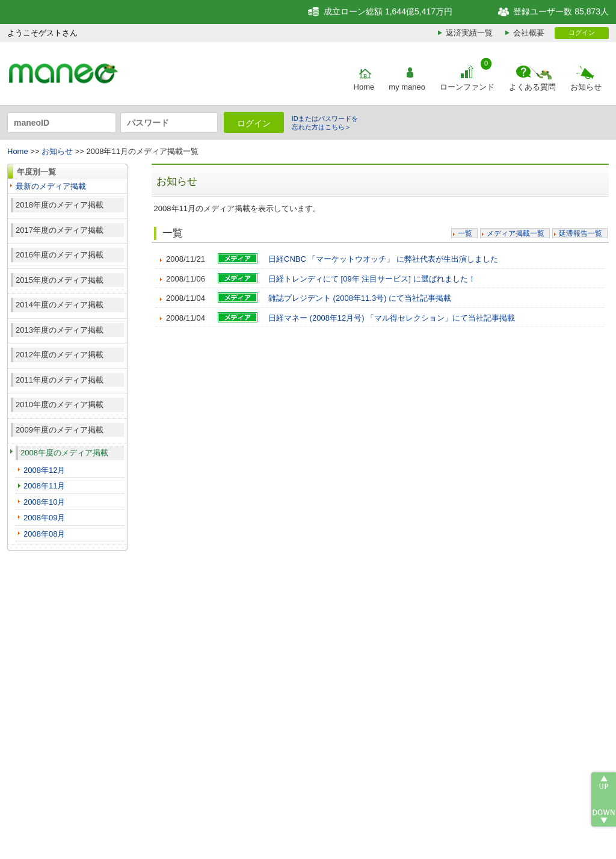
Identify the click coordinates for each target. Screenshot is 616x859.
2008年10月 (44, 502)
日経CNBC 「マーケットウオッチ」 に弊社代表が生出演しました (383, 259)
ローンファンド (467, 87)
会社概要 (529, 33)
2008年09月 (44, 518)
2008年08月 (44, 534)
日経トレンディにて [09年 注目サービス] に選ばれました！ (372, 279)
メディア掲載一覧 (516, 233)
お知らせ (586, 87)
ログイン (582, 32)
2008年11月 (44, 486)
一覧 (465, 233)
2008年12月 (44, 470)
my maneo (407, 87)
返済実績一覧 (469, 33)
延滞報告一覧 (581, 233)
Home (364, 87)
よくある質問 (532, 87)
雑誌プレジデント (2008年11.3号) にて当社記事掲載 (360, 298)
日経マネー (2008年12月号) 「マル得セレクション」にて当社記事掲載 (392, 318)
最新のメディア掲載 (51, 186)
